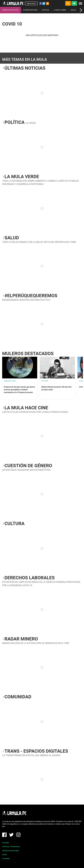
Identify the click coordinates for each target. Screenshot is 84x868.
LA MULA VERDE (60, 10)
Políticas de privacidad (10, 851)
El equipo (6, 843)
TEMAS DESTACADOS (10, 10)
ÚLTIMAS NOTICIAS (30, 10)
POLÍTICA (46, 10)
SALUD (73, 10)
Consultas (6, 859)
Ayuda (4, 855)
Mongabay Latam (10, 381)
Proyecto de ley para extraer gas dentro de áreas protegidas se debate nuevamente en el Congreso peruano (19, 390)
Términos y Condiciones (11, 847)
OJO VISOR (45, 381)
